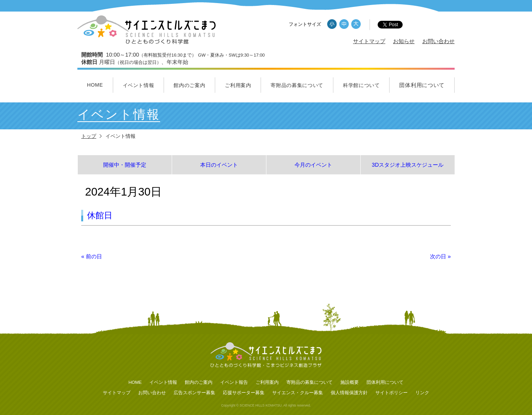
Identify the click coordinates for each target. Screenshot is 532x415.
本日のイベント (219, 165)
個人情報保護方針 (349, 393)
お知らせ (404, 41)
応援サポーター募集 (244, 393)
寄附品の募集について (297, 85)
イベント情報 (139, 85)
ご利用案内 (238, 85)
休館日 (100, 215)
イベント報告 (234, 382)
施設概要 (350, 382)
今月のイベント (313, 165)
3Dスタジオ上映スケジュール (408, 165)
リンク (422, 393)
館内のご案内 (189, 85)
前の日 (92, 256)
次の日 (440, 256)
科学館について (361, 85)
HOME (95, 85)
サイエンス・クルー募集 (298, 393)
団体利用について (422, 85)
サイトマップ (369, 41)
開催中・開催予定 (125, 165)
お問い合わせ (438, 41)
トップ (89, 136)
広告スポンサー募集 (194, 393)
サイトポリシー (391, 393)
